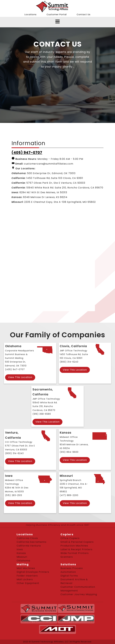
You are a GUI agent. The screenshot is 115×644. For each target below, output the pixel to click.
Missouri (22, 557)
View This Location (20, 377)
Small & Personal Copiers (77, 542)
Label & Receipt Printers (76, 549)
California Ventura (29, 546)
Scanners (67, 557)
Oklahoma (23, 561)
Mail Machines (26, 568)
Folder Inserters (27, 576)
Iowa (20, 549)
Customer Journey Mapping (79, 594)
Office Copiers (70, 538)
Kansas (21, 553)
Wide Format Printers (75, 553)
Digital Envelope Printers (33, 572)
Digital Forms (69, 576)
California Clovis (27, 538)
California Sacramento (32, 542)
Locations (31, 14)
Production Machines (74, 546)
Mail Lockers (25, 579)
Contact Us (84, 14)
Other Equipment (28, 583)
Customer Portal (57, 14)
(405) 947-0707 (27, 153)
